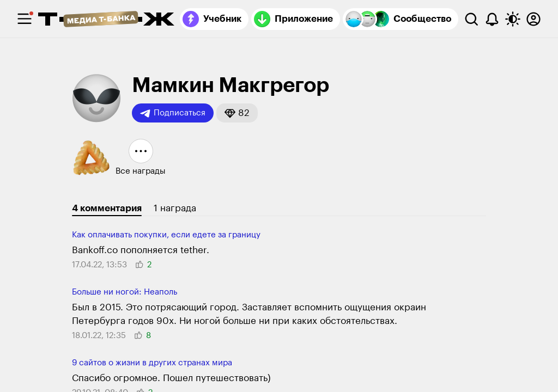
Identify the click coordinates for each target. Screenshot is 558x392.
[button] (237, 113)
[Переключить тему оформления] (513, 19)
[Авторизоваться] (533, 19)
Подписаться (173, 113)
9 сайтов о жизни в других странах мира (152, 363)
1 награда (175, 208)
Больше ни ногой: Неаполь (125, 292)
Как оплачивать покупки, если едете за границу (166, 235)
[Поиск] (471, 19)
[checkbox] (25, 19)
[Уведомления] (492, 19)
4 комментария (107, 208)
